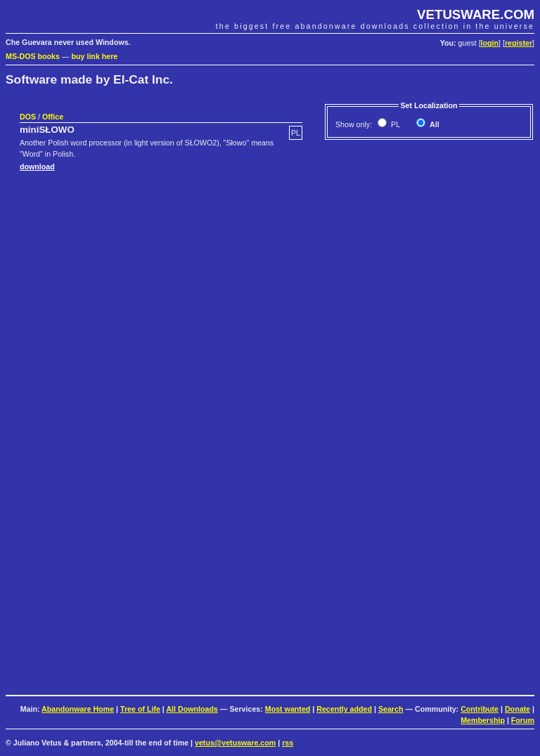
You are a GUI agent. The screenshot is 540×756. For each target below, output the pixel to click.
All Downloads (192, 709)
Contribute (480, 709)
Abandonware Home (78, 709)
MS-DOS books (33, 56)
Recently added (344, 709)
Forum (523, 720)
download (37, 167)
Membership (483, 720)
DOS (28, 117)
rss (288, 743)
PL (394, 124)
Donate (517, 709)
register (519, 43)
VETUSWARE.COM (476, 14)
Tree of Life (140, 709)
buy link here (95, 56)
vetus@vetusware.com (235, 743)
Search (391, 709)
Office (53, 117)
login (490, 43)
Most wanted (288, 709)
